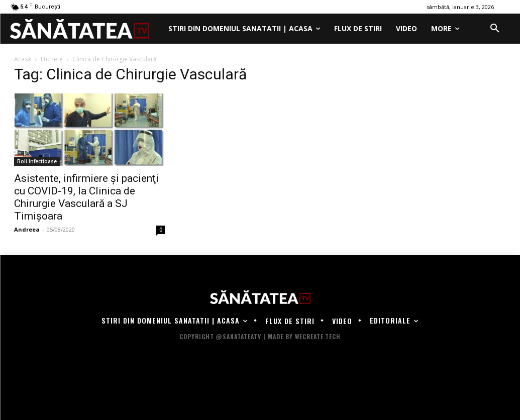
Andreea (27, 229)
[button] (495, 29)
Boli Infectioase (37, 161)
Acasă (23, 59)
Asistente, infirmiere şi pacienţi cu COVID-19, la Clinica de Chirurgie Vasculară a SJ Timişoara (86, 197)
